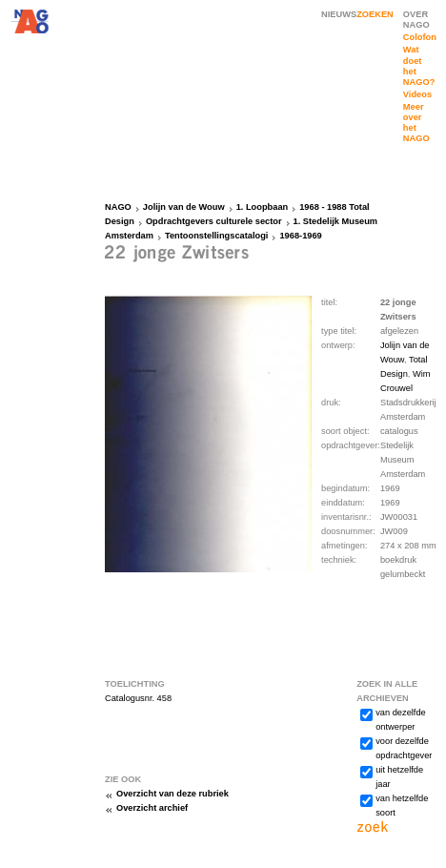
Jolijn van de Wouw (184, 207)
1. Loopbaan (263, 207)
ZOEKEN (375, 14)
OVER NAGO (416, 20)
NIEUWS (339, 14)
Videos (417, 94)
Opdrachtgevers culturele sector (214, 221)
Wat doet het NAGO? (419, 65)
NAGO (118, 207)
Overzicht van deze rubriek (172, 794)
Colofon (420, 37)
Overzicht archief (152, 808)
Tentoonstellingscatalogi (216, 236)
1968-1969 (300, 236)
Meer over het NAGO (416, 123)
